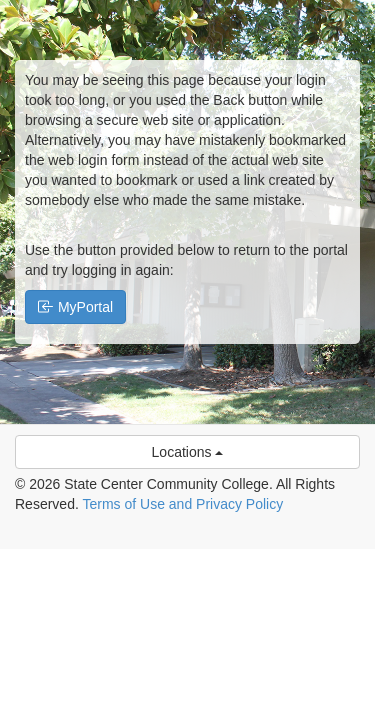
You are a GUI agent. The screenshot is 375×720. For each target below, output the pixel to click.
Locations (188, 452)
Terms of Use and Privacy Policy (182, 504)
